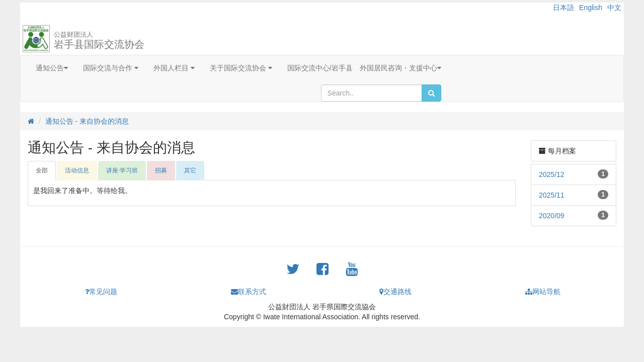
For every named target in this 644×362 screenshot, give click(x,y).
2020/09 (552, 216)
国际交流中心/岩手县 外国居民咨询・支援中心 (364, 68)
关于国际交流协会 (241, 68)
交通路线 (395, 292)
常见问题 (101, 292)
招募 (161, 170)
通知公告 (52, 68)
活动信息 (77, 170)
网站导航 (543, 292)
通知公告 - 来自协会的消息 (87, 121)
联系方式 (249, 292)
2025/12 (552, 174)
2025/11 (552, 195)
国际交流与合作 (111, 68)
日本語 (563, 8)
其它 (190, 170)
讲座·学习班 (122, 170)
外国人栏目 (174, 68)
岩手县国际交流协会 (99, 40)
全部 (42, 170)
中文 (614, 8)
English (591, 8)
